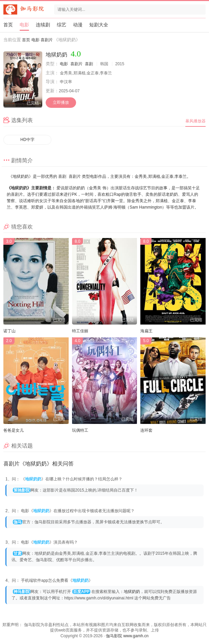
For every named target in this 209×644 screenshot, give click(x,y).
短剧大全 (99, 25)
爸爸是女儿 (14, 430)
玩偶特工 (80, 430)
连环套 (146, 430)
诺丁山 (9, 331)
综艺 (62, 25)
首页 (8, 25)
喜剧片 (47, 40)
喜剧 (89, 64)
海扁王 (146, 331)
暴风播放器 (195, 121)
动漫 (78, 25)
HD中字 (27, 140)
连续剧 (43, 25)
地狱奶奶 (132, 592)
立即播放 (61, 102)
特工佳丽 (80, 331)
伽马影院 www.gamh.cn (127, 636)
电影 (24, 25)
